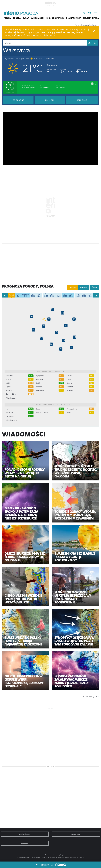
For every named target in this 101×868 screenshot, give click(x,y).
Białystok (9, 376)
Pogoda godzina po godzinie (18, 100)
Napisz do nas (25, 834)
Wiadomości (37, 18)
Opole (8, 387)
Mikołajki (9, 413)
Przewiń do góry (90, 696)
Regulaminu (64, 855)
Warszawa (40, 390)
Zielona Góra (11, 394)
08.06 (78, 295)
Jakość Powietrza (55, 18)
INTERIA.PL (53, 857)
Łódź (8, 383)
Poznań (39, 387)
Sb (18, 295)
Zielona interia (91, 18)
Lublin (39, 383)
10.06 (90, 295)
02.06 (39, 295)
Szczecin (9, 390)
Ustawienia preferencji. (24, 857)
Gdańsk (9, 379)
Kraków (69, 376)
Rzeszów (70, 387)
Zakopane (10, 416)
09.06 (84, 295)
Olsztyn (69, 383)
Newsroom (76, 834)
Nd (25, 295)
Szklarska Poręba (43, 413)
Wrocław (70, 390)
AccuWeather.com (92, 25)
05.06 (58, 295)
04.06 (52, 295)
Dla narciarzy (73, 18)
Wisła (68, 413)
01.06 (33, 295)
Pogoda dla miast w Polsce (51, 372)
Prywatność (36, 857)
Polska (7, 18)
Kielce (69, 379)
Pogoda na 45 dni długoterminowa (50, 100)
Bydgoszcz (40, 376)
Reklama (25, 843)
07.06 (71, 295)
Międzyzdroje (72, 409)
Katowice (40, 379)
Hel (7, 409)
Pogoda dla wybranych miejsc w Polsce (51, 405)
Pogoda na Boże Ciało (82, 100)
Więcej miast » (11, 398)
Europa (17, 18)
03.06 (46, 295)
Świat (26, 18)
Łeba (38, 409)
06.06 (65, 295)
